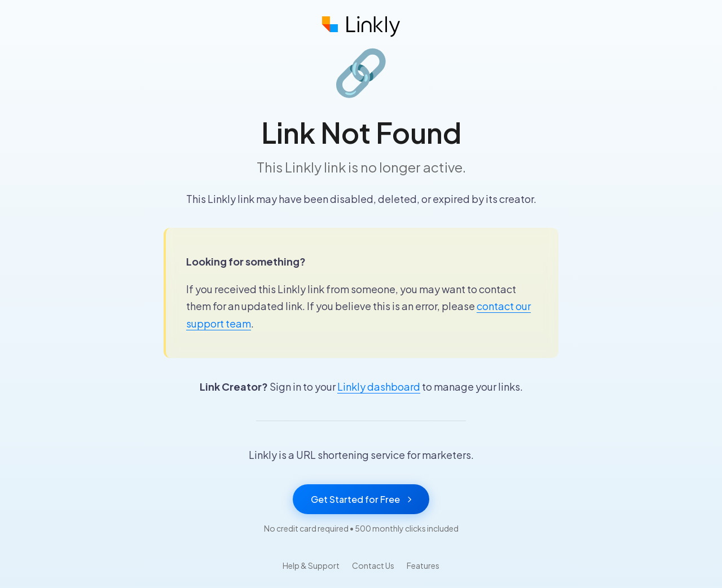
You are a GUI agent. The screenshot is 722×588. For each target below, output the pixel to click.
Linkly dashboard (379, 386)
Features (423, 565)
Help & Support (311, 565)
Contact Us (373, 565)
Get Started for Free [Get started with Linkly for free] (361, 499)
